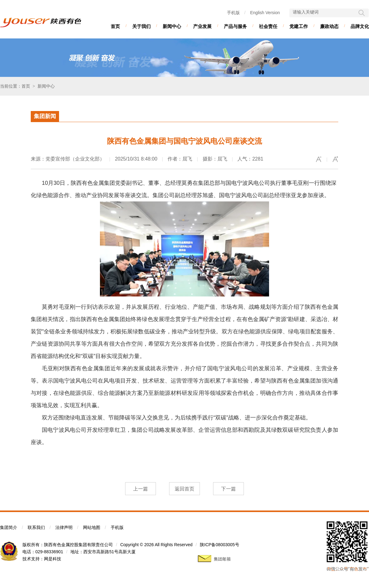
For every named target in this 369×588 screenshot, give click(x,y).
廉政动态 (329, 26)
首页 (115, 26)
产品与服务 (235, 26)
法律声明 (64, 527)
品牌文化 (360, 26)
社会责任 (268, 26)
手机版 (233, 13)
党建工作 (299, 26)
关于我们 (141, 26)
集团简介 (9, 527)
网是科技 (53, 559)
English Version (265, 13)
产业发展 (202, 26)
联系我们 (36, 527)
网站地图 (92, 527)
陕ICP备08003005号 (220, 545)
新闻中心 (172, 26)
